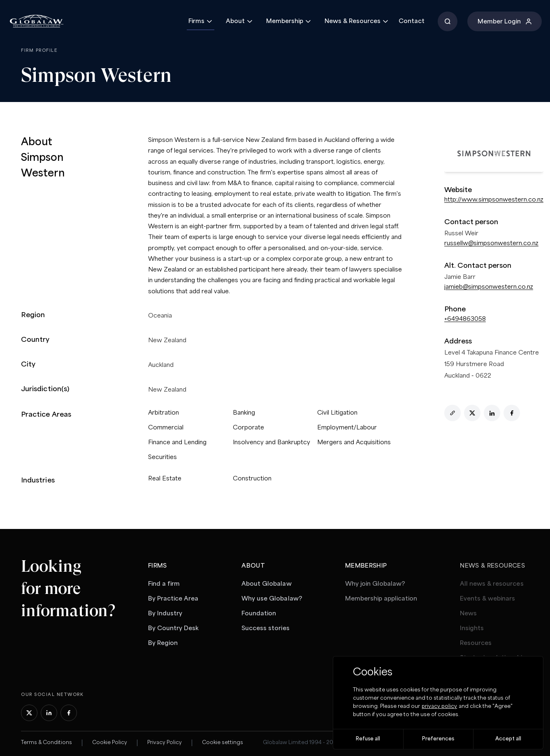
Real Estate (165, 479)
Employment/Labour (347, 428)
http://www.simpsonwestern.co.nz (494, 200)
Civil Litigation (337, 413)
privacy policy (439, 706)
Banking (244, 413)
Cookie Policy (110, 743)
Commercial (166, 428)
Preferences (438, 739)
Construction (252, 479)
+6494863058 (465, 319)
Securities (162, 457)
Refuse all (368, 739)
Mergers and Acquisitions (354, 443)
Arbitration (164, 413)
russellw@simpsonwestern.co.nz (491, 243)
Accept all (508, 739)
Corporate (248, 428)
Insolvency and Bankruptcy (272, 443)
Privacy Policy (165, 743)
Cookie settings (223, 743)
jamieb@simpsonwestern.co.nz (489, 287)
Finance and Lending (177, 443)
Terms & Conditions (46, 743)
